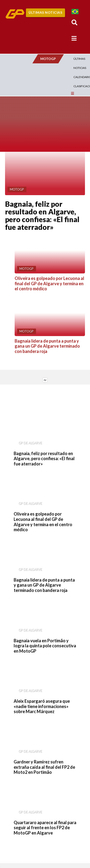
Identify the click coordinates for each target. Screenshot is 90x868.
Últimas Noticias (45, 12)
